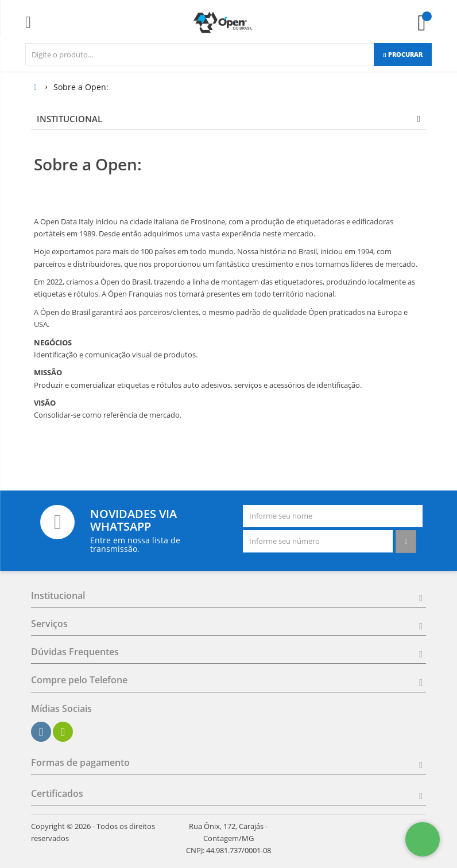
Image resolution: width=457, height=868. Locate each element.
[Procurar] (403, 55)
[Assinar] (406, 542)
